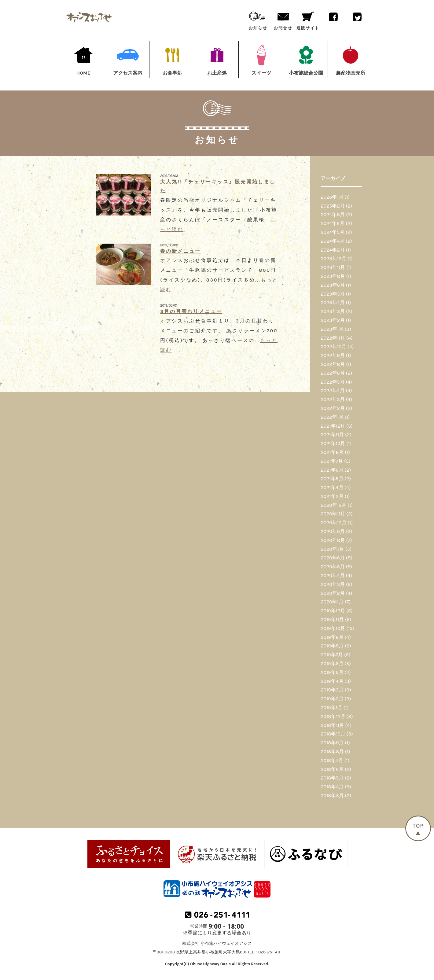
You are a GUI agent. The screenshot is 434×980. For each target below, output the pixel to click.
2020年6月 (333, 558)
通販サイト (308, 20)
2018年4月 (332, 787)
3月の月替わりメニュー (191, 311)
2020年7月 (332, 549)
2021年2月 (332, 496)
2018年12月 (333, 716)
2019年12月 (333, 611)
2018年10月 (333, 734)
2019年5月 (332, 672)
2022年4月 (333, 391)
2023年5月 (333, 294)
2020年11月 (333, 514)
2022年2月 (333, 408)
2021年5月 (332, 479)
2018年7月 (332, 760)
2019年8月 (332, 646)
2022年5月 (333, 382)
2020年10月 (333, 523)
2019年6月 (332, 663)
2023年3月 (333, 311)
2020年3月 (333, 584)
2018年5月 (332, 778)
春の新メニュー (180, 251)
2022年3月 (333, 399)
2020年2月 (333, 593)
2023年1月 (332, 329)
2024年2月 (333, 250)
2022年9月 (333, 355)
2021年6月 (332, 470)
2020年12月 (333, 505)
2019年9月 (332, 637)
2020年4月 (333, 575)
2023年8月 (333, 276)
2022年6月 (333, 373)
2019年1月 (331, 707)
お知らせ (258, 20)
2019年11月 (332, 619)
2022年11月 (333, 338)
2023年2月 (333, 320)
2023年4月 (333, 302)
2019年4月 (332, 681)
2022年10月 (333, 346)
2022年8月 (333, 364)
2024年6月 (333, 223)
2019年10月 (333, 628)
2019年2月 (332, 699)
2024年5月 (333, 232)
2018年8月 (332, 752)
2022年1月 (332, 417)
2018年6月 (332, 769)
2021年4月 (332, 487)
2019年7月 (332, 655)
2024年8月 (333, 214)
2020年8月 (333, 540)
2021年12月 (333, 426)
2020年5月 (333, 567)
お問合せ (283, 20)
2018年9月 (332, 743)
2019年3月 (332, 690)
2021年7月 (332, 461)
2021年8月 (332, 452)
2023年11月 (333, 267)
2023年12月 (333, 258)
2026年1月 (332, 197)
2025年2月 (333, 206)
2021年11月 (332, 435)
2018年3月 (332, 796)
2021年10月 (333, 443)
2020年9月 (333, 531)
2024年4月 (333, 241)
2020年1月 (332, 602)
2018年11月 (332, 725)
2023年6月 (333, 285)
